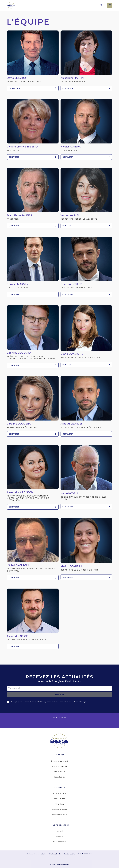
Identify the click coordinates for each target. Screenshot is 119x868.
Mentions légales (55, 854)
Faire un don (60, 799)
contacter (86, 88)
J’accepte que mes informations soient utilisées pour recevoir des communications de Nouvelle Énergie (48, 702)
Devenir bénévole (60, 815)
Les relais (60, 831)
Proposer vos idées (60, 809)
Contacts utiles (70, 854)
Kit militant (60, 804)
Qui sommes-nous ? (59, 761)
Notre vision (59, 772)
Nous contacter (60, 842)
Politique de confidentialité (36, 854)
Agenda (60, 836)
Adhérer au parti (60, 793)
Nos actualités (59, 777)
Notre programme (59, 766)
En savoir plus (33, 88)
